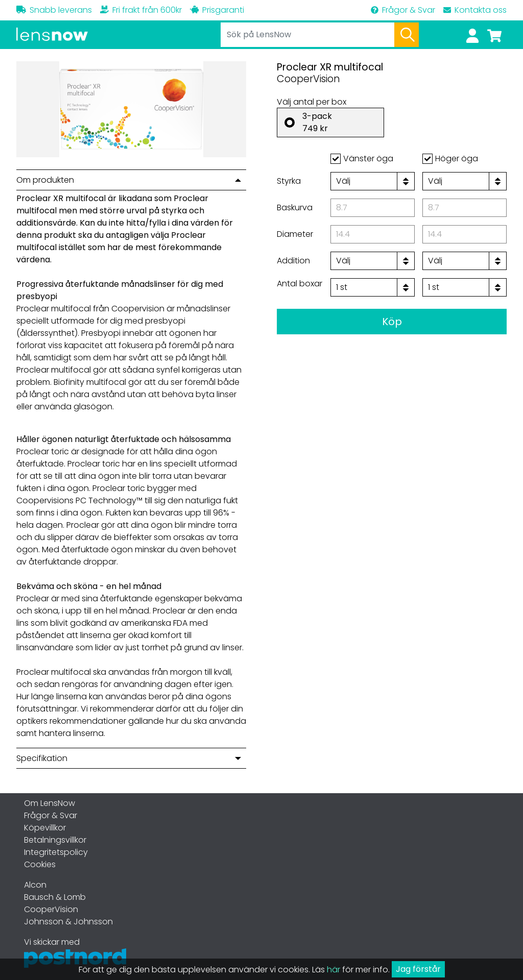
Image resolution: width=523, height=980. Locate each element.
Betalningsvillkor (55, 840)
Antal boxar (300, 284)
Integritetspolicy (56, 852)
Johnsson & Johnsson (68, 922)
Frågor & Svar (403, 10)
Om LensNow (50, 803)
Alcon (35, 885)
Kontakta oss (475, 10)
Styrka (289, 181)
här (334, 970)
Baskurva (295, 207)
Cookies (40, 864)
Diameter (295, 234)
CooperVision (51, 909)
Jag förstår (418, 969)
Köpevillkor (45, 828)
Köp (392, 322)
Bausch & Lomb (55, 897)
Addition (293, 261)
